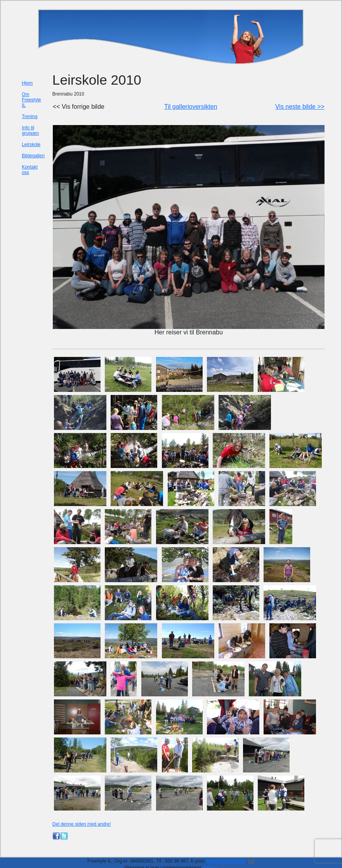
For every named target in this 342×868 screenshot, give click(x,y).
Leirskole (31, 144)
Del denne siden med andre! (82, 824)
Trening (30, 117)
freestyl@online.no (226, 861)
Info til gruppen (30, 130)
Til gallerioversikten (191, 107)
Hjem (27, 83)
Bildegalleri (33, 156)
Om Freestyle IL (31, 100)
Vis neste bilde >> (300, 107)
